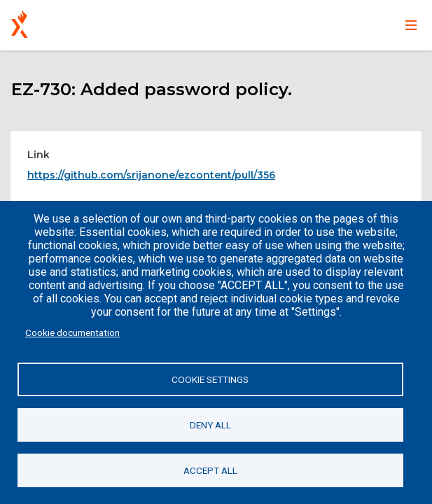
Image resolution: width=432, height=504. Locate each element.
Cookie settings (210, 379)
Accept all (210, 470)
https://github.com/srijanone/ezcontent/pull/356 (151, 175)
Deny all (210, 425)
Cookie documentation (72, 332)
